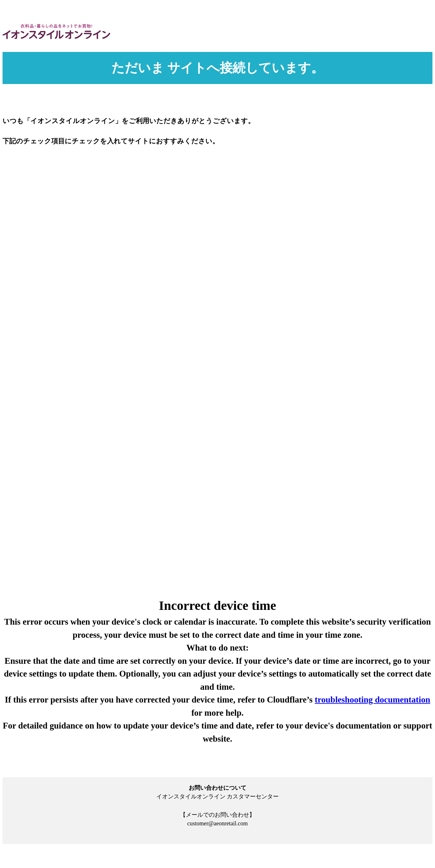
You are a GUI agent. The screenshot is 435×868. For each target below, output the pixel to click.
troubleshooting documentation (373, 700)
